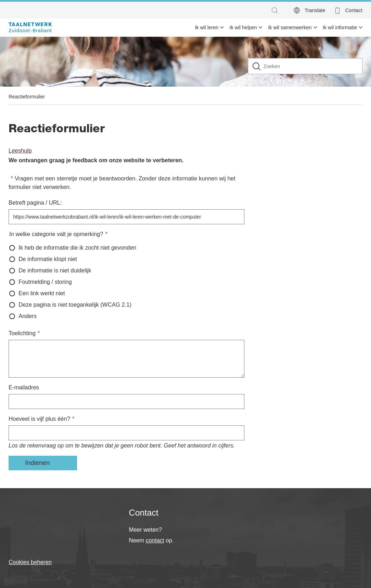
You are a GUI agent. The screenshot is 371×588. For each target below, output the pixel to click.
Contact (354, 10)
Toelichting (22, 333)
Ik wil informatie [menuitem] (340, 27)
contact (155, 540)
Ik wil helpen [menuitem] (243, 27)
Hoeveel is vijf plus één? (39, 419)
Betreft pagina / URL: (35, 203)
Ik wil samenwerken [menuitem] (290, 27)
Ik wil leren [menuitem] (207, 27)
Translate (315, 10)
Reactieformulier (27, 97)
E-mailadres (24, 387)
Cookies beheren (30, 562)
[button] (276, 10)
